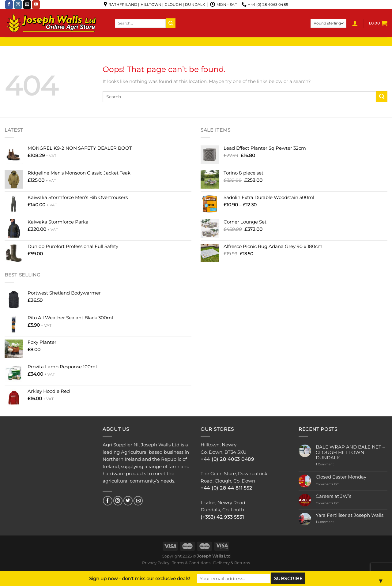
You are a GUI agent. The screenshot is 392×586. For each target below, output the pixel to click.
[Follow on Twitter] (128, 501)
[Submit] (171, 23)
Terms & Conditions (191, 563)
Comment (325, 464)
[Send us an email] (27, 5)
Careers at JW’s (334, 496)
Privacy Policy (156, 563)
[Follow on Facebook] (9, 5)
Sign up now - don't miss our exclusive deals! (140, 578)
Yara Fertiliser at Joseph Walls (350, 515)
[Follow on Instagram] (18, 5)
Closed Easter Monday (341, 477)
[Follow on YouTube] (36, 5)
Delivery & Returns (232, 563)
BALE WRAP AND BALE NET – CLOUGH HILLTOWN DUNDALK (350, 453)
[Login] (355, 23)
